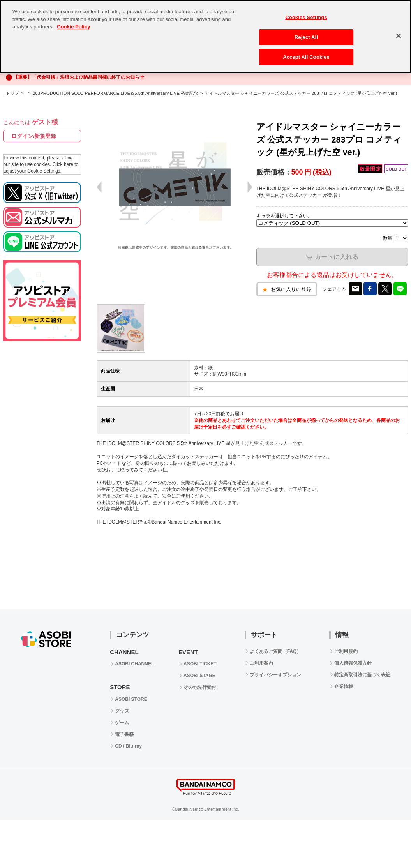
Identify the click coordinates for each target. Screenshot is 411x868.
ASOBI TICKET (200, 664)
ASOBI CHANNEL (134, 664)
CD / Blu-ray (128, 746)
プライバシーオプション (275, 675)
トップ (12, 93)
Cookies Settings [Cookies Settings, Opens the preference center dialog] (306, 17)
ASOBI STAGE (199, 676)
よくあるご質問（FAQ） (276, 651)
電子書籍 (124, 734)
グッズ (122, 711)
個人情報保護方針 (353, 663)
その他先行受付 (200, 687)
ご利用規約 (346, 651)
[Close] (399, 36)
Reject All (306, 37)
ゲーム (122, 723)
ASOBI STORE (131, 699)
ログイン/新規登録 (34, 136)
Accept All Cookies (306, 57)
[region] (205, 37)
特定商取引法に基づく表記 (362, 675)
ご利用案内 (261, 663)
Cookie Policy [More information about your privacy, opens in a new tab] (73, 27)
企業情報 (344, 686)
